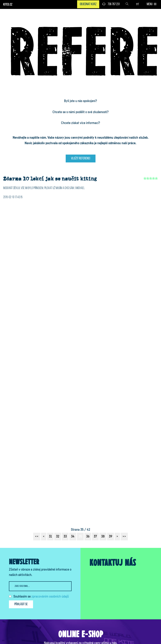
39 (110, 536)
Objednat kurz (88, 4)
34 (73, 536)
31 (50, 536)
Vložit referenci (81, 158)
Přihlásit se (21, 604)
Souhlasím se (41, 596)
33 (65, 536)
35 (80, 536)
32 (58, 536)
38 (103, 536)
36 (88, 536)
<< (37, 536)
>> (124, 536)
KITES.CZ (8, 5)
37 (95, 536)
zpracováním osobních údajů (50, 596)
